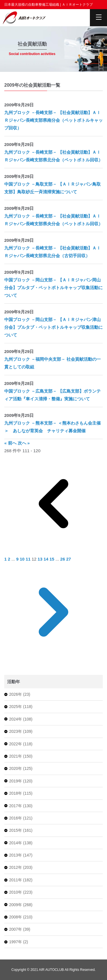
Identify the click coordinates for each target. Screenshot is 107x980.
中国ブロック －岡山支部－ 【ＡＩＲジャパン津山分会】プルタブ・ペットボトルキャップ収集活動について (53, 327)
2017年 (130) (21, 806)
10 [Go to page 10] (23, 559)
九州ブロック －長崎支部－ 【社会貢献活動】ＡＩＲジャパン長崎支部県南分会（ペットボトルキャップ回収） (53, 120)
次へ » (24, 443)
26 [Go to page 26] (63, 559)
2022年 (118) (21, 744)
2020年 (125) (21, 768)
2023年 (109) (21, 731)
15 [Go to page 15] (53, 559)
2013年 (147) (21, 855)
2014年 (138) (21, 843)
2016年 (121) (21, 818)
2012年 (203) (21, 867)
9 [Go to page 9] (18, 559)
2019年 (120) (21, 781)
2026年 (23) (20, 694)
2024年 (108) (21, 719)
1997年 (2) (19, 942)
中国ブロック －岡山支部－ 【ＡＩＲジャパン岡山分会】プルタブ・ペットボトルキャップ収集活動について (53, 288)
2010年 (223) (21, 892)
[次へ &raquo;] (53, 660)
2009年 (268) (21, 905)
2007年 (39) (20, 929)
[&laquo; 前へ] (53, 551)
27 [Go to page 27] (69, 559)
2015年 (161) (21, 830)
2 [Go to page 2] (10, 559)
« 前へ (11, 443)
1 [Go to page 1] (6, 559)
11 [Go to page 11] (29, 559)
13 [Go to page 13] (41, 559)
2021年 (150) (21, 756)
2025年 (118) (21, 707)
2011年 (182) (21, 880)
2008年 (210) (21, 917)
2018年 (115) (21, 793)
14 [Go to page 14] (47, 559)
